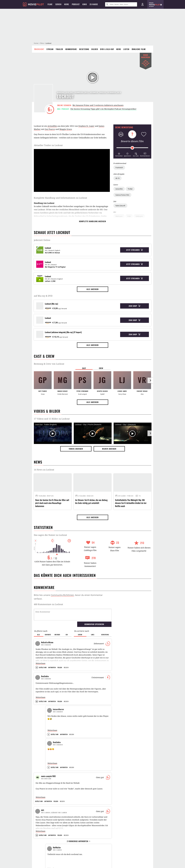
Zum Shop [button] (134, 306)
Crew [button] (101, 368)
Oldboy (82, 745)
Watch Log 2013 (51, 741)
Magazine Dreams (92, 841)
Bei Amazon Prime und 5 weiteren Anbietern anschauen (98, 105)
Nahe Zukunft (120, 206)
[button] (119, 154)
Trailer (59, 49)
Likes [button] (93, 622)
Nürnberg (123, 754)
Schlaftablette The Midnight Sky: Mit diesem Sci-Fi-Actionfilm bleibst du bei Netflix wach (131, 503)
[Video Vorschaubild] (53, 434)
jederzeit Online (42, 240)
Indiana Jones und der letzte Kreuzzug (93, 758)
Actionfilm (119, 189)
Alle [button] (39, 622)
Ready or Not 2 (124, 758)
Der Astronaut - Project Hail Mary (131, 728)
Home (36, 43)
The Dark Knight (85, 720)
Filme (42, 43)
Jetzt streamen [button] (134, 250)
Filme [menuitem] (50, 4)
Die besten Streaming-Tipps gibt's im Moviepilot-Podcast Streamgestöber (103, 109)
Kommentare (71, 49)
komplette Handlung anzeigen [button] (92, 221)
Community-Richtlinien (62, 595)
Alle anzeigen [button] (93, 289)
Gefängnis (139, 216)
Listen (126, 49)
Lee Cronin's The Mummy (127, 745)
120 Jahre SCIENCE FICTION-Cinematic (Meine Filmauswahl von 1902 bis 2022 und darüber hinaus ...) (56, 755)
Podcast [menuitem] (76, 4)
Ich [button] (67, 622)
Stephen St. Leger (86, 126)
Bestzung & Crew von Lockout (49, 364)
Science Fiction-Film (122, 195)
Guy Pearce (50, 129)
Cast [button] (84, 368)
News (119, 49)
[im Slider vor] (150, 380)
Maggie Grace (66, 129)
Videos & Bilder (47, 411)
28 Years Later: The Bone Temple (130, 741)
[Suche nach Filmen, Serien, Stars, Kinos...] (121, 4)
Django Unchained (86, 749)
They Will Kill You (125, 749)
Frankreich (119, 168)
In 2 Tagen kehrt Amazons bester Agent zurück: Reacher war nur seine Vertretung (92, 810)
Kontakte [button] (48, 622)
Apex (121, 720)
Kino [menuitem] (85, 4)
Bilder (95, 49)
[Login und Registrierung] (143, 4)
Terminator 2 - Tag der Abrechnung (92, 741)
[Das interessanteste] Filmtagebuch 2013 (53, 731)
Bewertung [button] (105, 622)
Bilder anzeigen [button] (109, 449)
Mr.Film (49, 736)
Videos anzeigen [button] (76, 449)
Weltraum (119, 216)
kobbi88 (50, 724)
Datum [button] (80, 622)
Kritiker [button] (57, 622)
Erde (129, 216)
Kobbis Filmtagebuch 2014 (55, 720)
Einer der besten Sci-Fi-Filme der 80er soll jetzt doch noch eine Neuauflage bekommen (52, 503)
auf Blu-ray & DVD (43, 296)
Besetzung (84, 49)
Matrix (82, 737)
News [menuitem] (67, 4)
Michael (122, 724)
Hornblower (51, 745)
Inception (83, 724)
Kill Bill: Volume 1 (86, 754)
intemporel (50, 758)
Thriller (130, 189)
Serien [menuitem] (58, 4)
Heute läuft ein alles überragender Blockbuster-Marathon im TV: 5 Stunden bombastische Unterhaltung (51, 811)
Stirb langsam (84, 728)
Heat (81, 732)
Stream (50, 49)
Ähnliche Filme (139, 49)
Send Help (123, 732)
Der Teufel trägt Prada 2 (128, 737)
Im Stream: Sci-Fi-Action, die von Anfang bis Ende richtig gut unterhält (91, 502)
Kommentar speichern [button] (94, 612)
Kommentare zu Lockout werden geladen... (56, 604)
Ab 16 (117, 178)
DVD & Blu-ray (107, 49)
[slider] (132, 148)
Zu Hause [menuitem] (94, 4)
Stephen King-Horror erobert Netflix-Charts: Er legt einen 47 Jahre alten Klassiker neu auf (130, 811)
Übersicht (39, 49)
